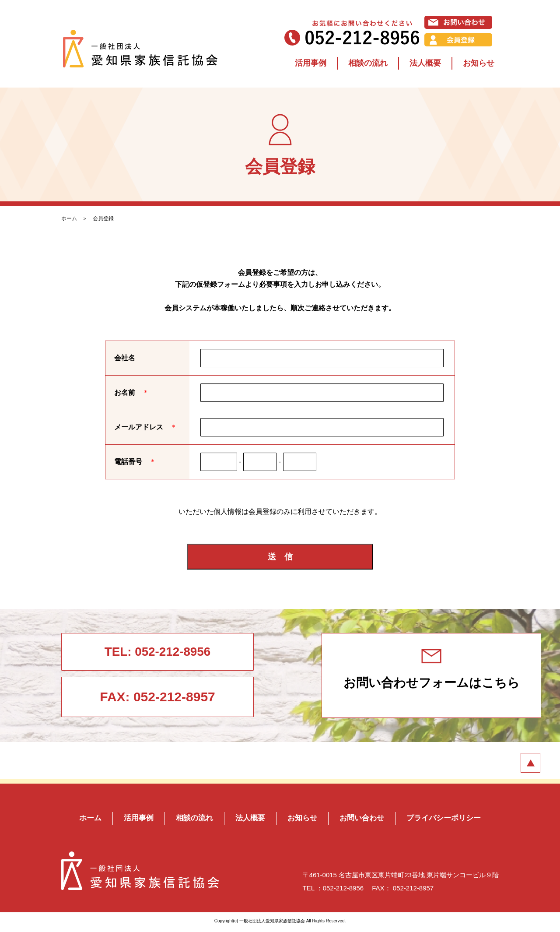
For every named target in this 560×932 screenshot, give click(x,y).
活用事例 (311, 63)
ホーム (69, 218)
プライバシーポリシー (449, 820)
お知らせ (479, 63)
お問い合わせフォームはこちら (383, 672)
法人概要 (425, 63)
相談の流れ (368, 63)
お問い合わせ (364, 820)
